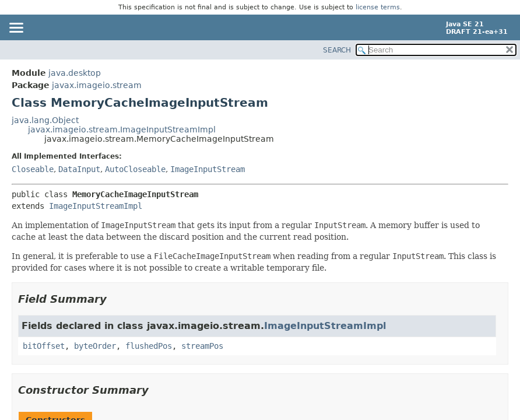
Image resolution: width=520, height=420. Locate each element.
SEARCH (337, 50)
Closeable (33, 169)
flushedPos (149, 346)
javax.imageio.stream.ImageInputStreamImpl (122, 129)
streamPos (202, 346)
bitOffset (44, 346)
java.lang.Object (45, 120)
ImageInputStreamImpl (96, 206)
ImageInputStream (208, 169)
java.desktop (75, 73)
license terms (378, 7)
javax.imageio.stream (97, 85)
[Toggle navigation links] (16, 29)
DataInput (79, 169)
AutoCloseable (135, 169)
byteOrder (95, 346)
